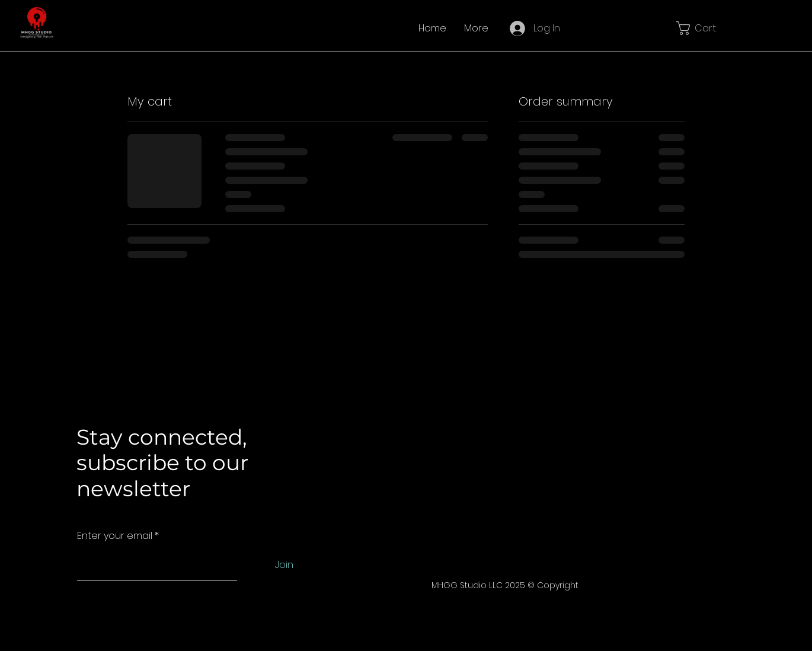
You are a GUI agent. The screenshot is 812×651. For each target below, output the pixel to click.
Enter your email (115, 536)
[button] (703, 28)
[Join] (284, 565)
